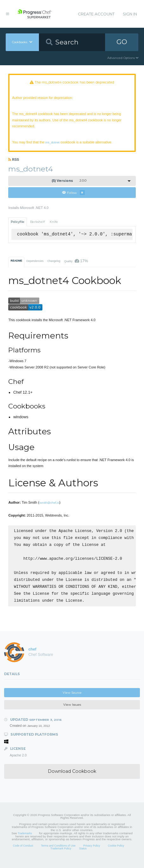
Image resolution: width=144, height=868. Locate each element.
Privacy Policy (92, 853)
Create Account (96, 14)
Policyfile (18, 222)
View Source (72, 700)
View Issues (72, 712)
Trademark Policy (61, 855)
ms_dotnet (52, 142)
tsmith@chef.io (49, 503)
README (17, 261)
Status (83, 855)
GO (122, 42)
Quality (76, 261)
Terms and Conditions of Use (58, 853)
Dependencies (35, 261)
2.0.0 (69, 181)
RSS (14, 159)
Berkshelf (37, 222)
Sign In (130, 14)
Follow (73, 193)
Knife (54, 222)
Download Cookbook (72, 778)
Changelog (54, 261)
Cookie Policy (116, 853)
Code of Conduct (23, 853)
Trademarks (25, 840)
